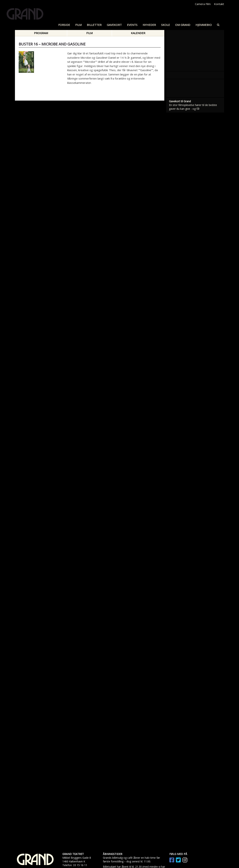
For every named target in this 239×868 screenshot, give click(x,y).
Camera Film (203, 4)
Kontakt (219, 4)
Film (89, 33)
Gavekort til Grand (180, 355)
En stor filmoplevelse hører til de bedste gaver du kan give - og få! (193, 360)
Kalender (138, 33)
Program (41, 33)
